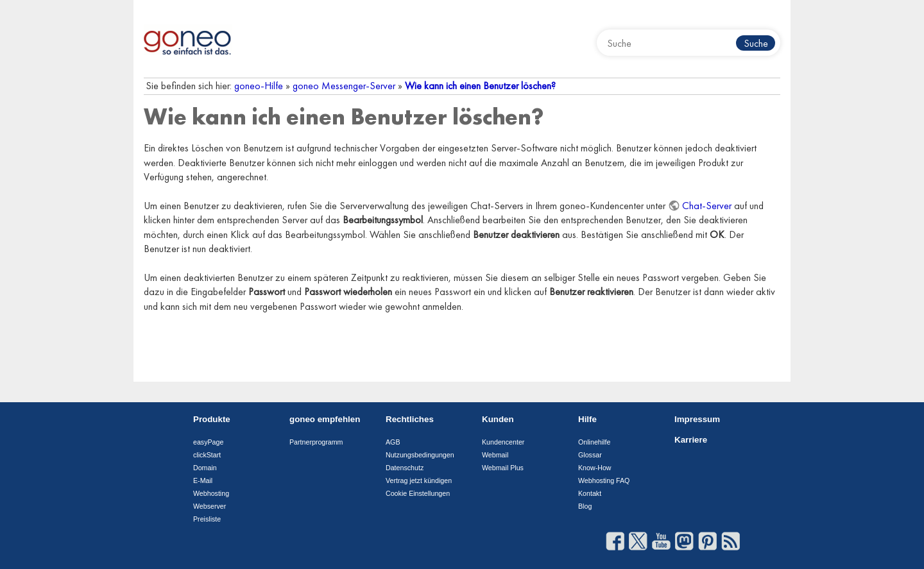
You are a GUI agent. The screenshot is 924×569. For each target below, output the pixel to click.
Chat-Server (707, 206)
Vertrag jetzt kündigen (419, 480)
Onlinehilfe (594, 442)
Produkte (212, 419)
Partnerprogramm (316, 442)
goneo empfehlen (325, 419)
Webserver (210, 506)
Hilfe (587, 419)
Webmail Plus (503, 468)
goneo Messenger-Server (344, 86)
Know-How (595, 468)
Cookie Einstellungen (418, 493)
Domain (205, 468)
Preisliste (207, 519)
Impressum (697, 419)
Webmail (495, 455)
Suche (756, 43)
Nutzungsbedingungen (420, 455)
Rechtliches (410, 419)
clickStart (207, 455)
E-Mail (203, 480)
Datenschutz (405, 468)
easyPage (208, 442)
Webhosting (211, 493)
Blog (585, 506)
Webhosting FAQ (604, 480)
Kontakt (590, 493)
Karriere (691, 440)
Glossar (590, 455)
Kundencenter (503, 442)
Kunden (498, 419)
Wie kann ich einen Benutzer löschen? (480, 86)
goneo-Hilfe (259, 86)
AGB (393, 442)
